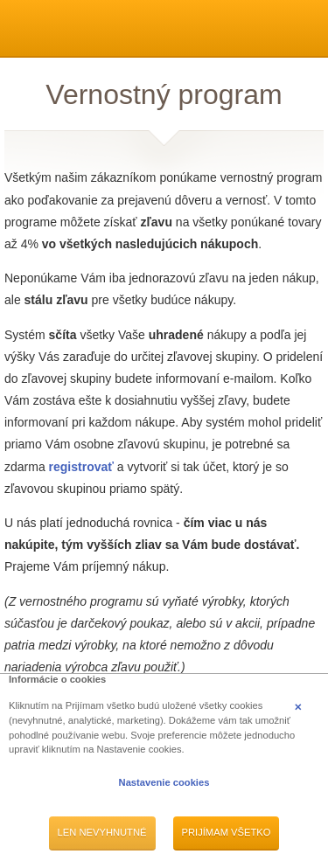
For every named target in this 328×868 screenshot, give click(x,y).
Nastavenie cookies (164, 782)
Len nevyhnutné (102, 832)
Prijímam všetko (227, 832)
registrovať (81, 467)
